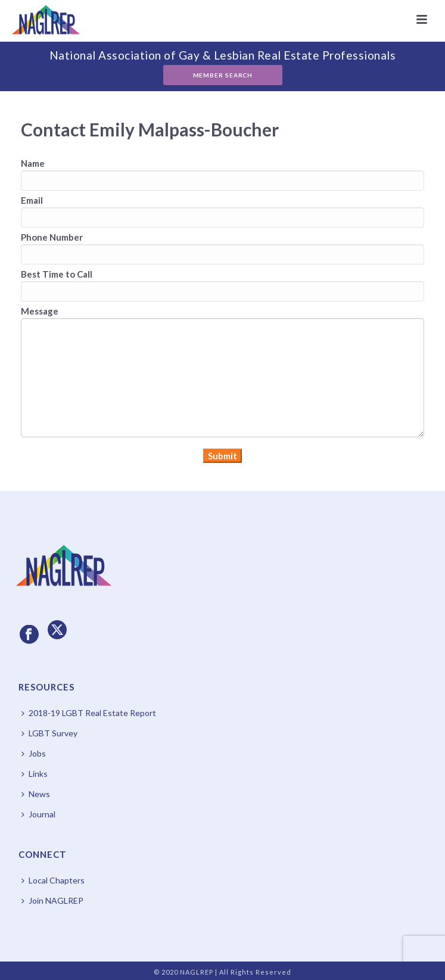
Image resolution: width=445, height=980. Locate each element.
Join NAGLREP (52, 900)
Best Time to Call (57, 274)
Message (40, 311)
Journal (38, 814)
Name (33, 163)
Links (35, 774)
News (36, 794)
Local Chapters (53, 880)
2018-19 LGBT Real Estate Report (89, 713)
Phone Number (52, 237)
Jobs (34, 753)
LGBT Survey (49, 733)
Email (32, 200)
